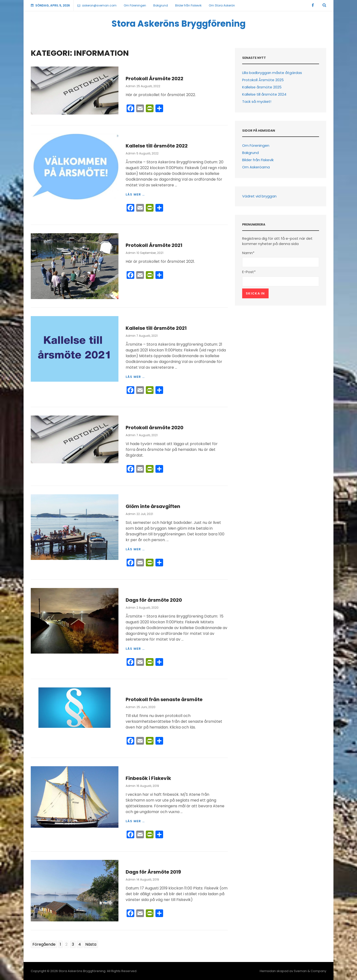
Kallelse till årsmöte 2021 (156, 328)
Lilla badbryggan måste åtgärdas (272, 73)
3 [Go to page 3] (73, 944)
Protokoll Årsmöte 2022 (154, 79)
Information (138, 69)
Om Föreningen (135, 5)
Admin (131, 86)
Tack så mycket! (257, 101)
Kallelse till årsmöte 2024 (264, 94)
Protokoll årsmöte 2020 (154, 428)
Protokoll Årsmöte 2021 (154, 245)
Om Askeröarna (256, 167)
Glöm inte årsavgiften (153, 506)
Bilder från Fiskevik (188, 5)
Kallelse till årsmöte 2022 (157, 146)
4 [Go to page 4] (80, 944)
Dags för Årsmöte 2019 (153, 872)
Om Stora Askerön (222, 5)
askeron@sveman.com (97, 5)
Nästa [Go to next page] (91, 944)
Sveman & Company (310, 971)
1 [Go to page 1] (60, 944)
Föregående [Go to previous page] (44, 944)
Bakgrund (161, 5)
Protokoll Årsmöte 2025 (263, 80)
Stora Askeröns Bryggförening (178, 24)
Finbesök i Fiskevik (148, 778)
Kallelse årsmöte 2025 (262, 87)
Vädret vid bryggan (259, 196)
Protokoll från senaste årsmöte (164, 699)
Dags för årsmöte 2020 (154, 600)
